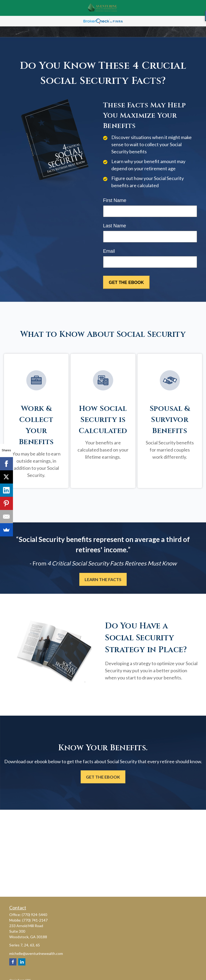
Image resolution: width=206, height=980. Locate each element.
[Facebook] (13, 962)
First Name (115, 200)
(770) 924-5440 (34, 915)
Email (109, 251)
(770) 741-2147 (35, 920)
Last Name (115, 226)
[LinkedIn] (22, 962)
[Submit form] (126, 282)
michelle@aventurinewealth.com (36, 953)
